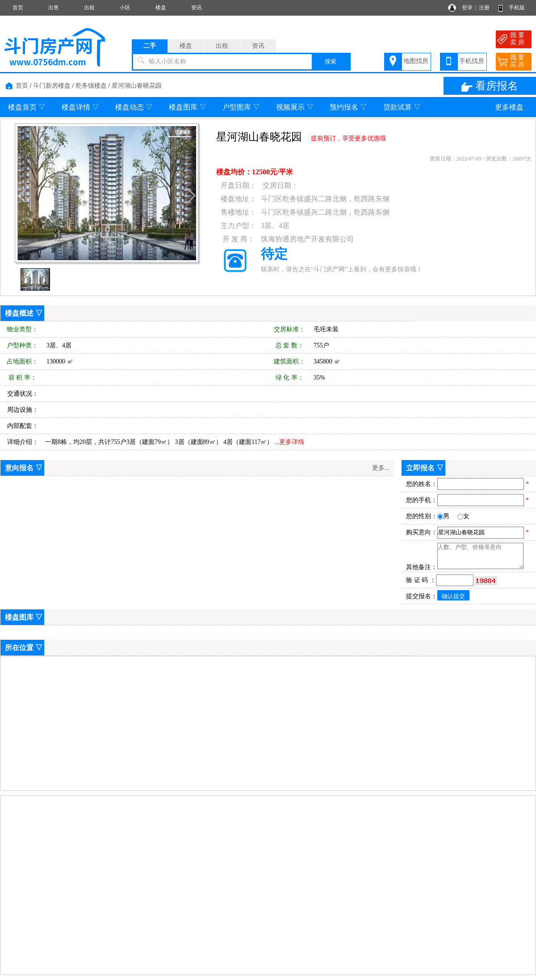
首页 (18, 8)
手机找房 (472, 61)
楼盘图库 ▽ (188, 107)
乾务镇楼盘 (91, 86)
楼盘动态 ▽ (134, 107)
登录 (467, 8)
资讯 (197, 8)
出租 (89, 8)
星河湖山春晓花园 (137, 86)
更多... (381, 468)
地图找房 (416, 61)
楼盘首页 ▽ (27, 107)
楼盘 (161, 8)
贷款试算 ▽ (402, 107)
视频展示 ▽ (295, 107)
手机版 (517, 8)
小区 (125, 8)
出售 (54, 8)
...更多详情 (290, 442)
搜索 (331, 61)
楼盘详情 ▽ (80, 107)
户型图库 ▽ (241, 107)
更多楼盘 (509, 107)
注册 (484, 8)
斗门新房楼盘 (52, 86)
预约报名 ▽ (348, 107)
